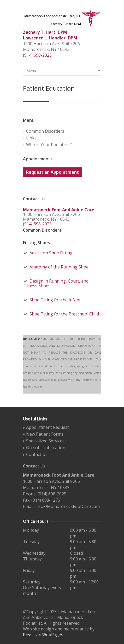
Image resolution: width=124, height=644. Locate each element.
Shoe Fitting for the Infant (55, 300)
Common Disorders (45, 131)
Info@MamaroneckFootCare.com (67, 506)
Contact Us (37, 454)
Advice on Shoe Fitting (51, 253)
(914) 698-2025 (37, 55)
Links (31, 138)
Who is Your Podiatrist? (49, 145)
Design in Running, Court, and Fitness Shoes (56, 283)
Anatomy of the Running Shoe (59, 267)
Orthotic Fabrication (46, 448)
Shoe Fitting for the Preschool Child (64, 314)
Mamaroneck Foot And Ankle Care (59, 210)
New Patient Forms (45, 434)
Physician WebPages (43, 635)
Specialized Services (45, 441)
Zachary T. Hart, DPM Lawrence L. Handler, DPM (50, 35)
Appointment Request (48, 427)
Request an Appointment (52, 172)
